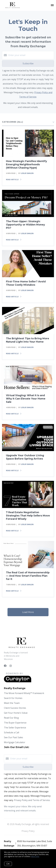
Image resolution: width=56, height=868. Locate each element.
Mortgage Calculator (15, 742)
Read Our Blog (11, 718)
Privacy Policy (28, 831)
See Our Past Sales (13, 737)
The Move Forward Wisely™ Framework (24, 693)
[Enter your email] (31, 55)
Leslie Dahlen (27, 173)
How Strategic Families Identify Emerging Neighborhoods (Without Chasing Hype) (27, 164)
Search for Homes (13, 698)
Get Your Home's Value (16, 713)
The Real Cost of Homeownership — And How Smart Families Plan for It (28, 576)
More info (35, 856)
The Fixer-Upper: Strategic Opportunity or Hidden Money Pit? (25, 225)
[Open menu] (52, 5)
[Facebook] (5, 666)
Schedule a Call (12, 732)
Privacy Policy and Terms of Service (32, 800)
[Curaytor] (18, 682)
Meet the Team (12, 703)
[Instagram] (11, 666)
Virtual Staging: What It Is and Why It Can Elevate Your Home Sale (26, 399)
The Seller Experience (15, 728)
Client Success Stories (15, 708)
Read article (14, 180)
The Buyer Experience (15, 723)
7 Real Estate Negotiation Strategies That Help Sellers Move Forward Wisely (28, 516)
